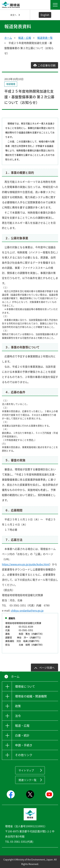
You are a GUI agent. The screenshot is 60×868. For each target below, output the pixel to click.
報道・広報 (25, 38)
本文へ (13, 15)
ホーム (8, 38)
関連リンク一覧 (28, 780)
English (45, 15)
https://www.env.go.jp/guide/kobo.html (26, 564)
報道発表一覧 (45, 38)
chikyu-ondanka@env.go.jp (27, 610)
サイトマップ (26, 770)
